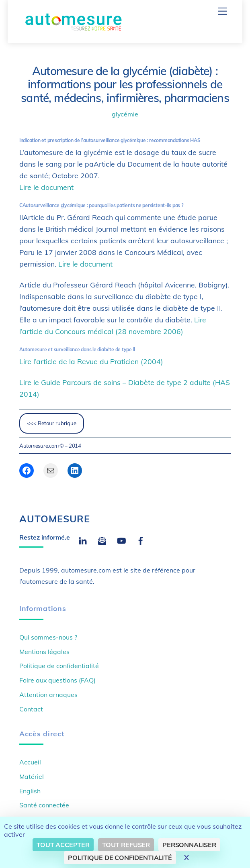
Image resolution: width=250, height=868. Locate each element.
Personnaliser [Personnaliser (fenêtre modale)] (189, 845)
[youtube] (121, 540)
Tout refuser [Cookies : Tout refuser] (126, 845)
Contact (31, 709)
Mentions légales (44, 652)
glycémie (125, 114)
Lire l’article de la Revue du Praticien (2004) (91, 361)
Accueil (30, 762)
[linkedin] (83, 540)
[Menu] (223, 11)
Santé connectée (44, 805)
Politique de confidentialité (59, 666)
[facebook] (141, 540)
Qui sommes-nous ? (48, 637)
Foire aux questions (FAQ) (57, 680)
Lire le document (46, 187)
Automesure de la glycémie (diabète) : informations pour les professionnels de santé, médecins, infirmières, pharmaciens (125, 85)
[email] (102, 540)
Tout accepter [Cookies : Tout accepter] (63, 845)
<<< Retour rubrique (52, 423)
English (30, 791)
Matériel (32, 776)
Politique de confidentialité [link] (120, 858)
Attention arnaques (48, 695)
